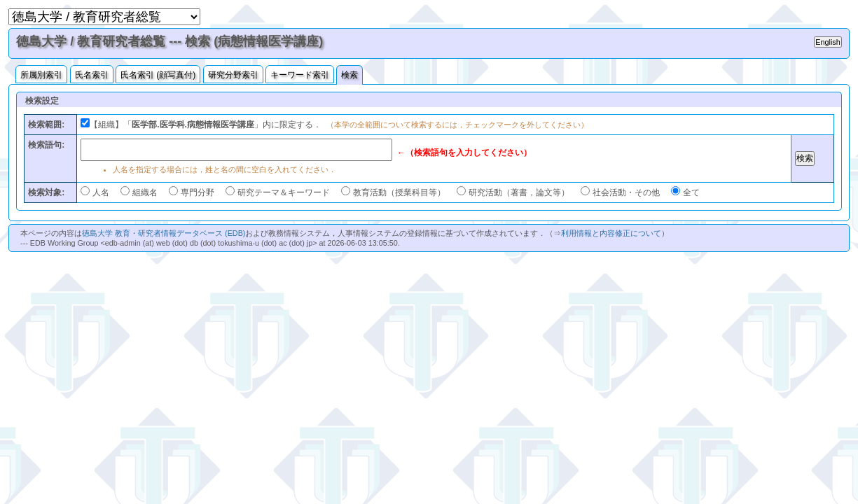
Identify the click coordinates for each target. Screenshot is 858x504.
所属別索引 (41, 75)
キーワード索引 (300, 75)
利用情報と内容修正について (611, 233)
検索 (350, 75)
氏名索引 (92, 75)
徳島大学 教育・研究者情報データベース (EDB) (164, 233)
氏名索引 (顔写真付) (158, 75)
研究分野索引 (233, 75)
